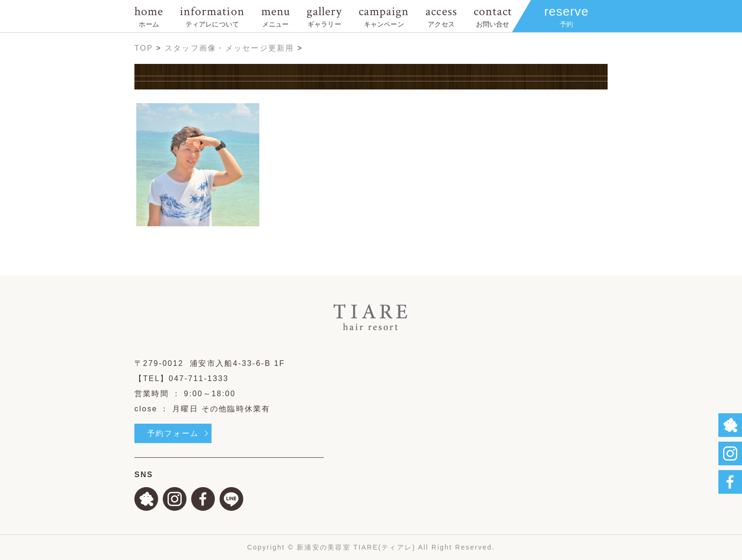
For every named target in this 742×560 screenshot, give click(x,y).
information (212, 16)
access (441, 16)
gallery (324, 16)
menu (276, 16)
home (149, 16)
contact (493, 16)
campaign (384, 16)
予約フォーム (173, 433)
